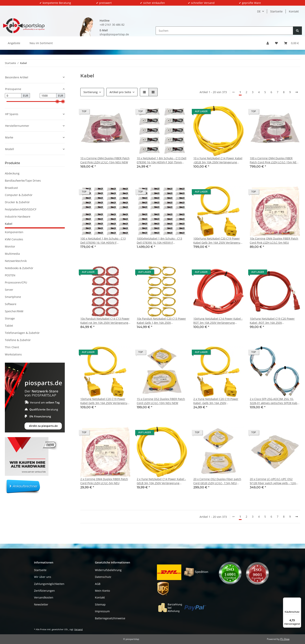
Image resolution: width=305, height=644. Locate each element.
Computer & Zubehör (19, 195)
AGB (98, 584)
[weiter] (297, 92)
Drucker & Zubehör (17, 202)
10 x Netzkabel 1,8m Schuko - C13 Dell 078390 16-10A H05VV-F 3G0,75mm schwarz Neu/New (162, 160)
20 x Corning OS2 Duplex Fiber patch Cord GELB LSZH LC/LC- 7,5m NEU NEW (217, 481)
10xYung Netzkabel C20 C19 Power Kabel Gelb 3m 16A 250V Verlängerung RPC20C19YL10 (105, 401)
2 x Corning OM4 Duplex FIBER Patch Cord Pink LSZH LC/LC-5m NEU (104, 481)
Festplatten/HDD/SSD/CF (21, 209)
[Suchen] (224, 31)
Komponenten (14, 232)
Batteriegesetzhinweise (110, 618)
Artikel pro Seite (120, 92)
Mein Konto (102, 591)
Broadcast (11, 188)
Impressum (102, 611)
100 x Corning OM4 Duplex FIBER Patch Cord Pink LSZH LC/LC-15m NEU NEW (274, 160)
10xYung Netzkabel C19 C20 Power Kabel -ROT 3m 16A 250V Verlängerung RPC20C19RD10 (272, 321)
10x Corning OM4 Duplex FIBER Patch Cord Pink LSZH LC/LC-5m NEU (274, 241)
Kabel (9, 224)
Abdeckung (12, 173)
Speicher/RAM (14, 311)
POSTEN (10, 275)
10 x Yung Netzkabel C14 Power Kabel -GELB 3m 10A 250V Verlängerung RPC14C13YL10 (218, 160)
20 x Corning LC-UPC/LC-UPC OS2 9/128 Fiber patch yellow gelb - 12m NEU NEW (273, 481)
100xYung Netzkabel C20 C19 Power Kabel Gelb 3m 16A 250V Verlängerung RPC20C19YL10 (218, 241)
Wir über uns (43, 577)
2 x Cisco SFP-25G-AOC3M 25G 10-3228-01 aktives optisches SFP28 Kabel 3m (275, 401)
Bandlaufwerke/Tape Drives (23, 181)
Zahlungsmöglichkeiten (49, 584)
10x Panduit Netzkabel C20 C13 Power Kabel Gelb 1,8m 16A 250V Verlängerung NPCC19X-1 (161, 321)
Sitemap (100, 604)
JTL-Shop (285, 639)
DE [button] (259, 11)
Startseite (276, 11)
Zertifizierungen (44, 591)
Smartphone (13, 297)
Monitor (10, 246)
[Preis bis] (48, 96)
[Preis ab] (13, 96)
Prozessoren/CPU (16, 282)
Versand (78, 629)
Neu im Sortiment (41, 43)
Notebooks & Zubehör (19, 268)
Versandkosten (44, 597)
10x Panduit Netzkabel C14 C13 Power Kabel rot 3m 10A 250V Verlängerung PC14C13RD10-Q (105, 321)
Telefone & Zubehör (18, 340)
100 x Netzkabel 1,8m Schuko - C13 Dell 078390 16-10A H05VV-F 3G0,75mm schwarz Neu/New (103, 241)
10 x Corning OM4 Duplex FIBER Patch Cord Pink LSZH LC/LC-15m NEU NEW (105, 160)
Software (11, 304)
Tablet (9, 326)
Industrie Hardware (18, 217)
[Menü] (299, 600)
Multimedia (12, 254)
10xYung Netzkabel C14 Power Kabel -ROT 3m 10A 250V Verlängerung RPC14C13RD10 (218, 321)
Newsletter (41, 604)
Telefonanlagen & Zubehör (22, 333)
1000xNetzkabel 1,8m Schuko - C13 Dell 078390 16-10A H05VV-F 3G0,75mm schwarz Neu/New (159, 241)
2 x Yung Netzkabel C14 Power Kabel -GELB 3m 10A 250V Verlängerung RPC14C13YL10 (161, 481)
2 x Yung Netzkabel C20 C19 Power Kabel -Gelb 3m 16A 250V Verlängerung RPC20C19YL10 (216, 401)
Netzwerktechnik (16, 261)
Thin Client (12, 347)
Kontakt (294, 11)
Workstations (13, 354)
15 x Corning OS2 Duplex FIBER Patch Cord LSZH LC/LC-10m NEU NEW (161, 401)
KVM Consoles (14, 239)
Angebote (14, 43)
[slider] (57, 101)
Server (9, 290)
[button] (268, 43)
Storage (10, 318)
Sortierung (91, 92)
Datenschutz (103, 577)
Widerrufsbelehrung (108, 570)
